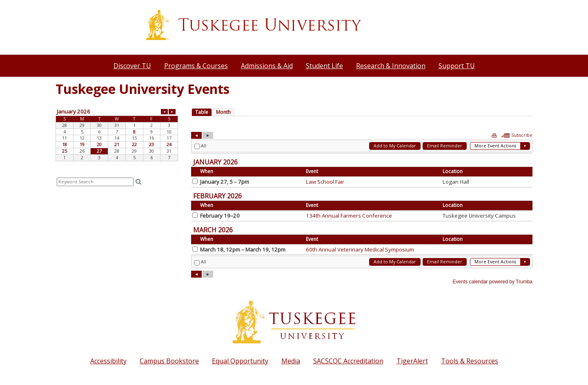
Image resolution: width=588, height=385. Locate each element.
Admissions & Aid (267, 66)
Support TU (457, 66)
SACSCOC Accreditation (348, 361)
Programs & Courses (196, 66)
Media (291, 361)
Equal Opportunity (240, 361)
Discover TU (132, 66)
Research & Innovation (391, 66)
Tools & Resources (470, 361)
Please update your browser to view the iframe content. (117, 134)
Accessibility (108, 361)
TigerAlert (412, 361)
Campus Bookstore (169, 361)
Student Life (324, 66)
